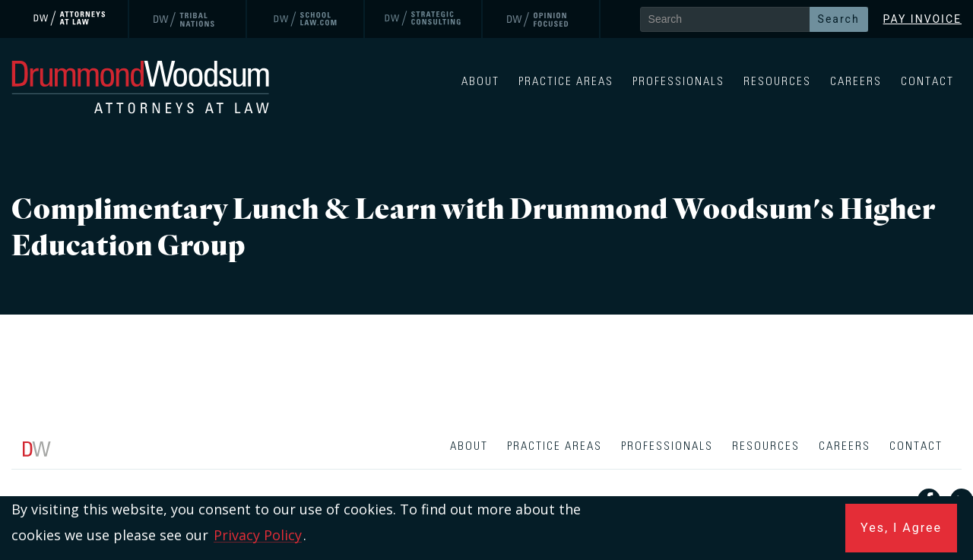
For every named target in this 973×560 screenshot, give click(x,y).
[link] (70, 19)
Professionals (678, 82)
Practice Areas (566, 82)
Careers (856, 82)
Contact (927, 82)
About (480, 82)
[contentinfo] (486, 494)
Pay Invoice (922, 19)
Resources (777, 82)
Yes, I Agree (901, 528)
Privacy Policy (258, 535)
